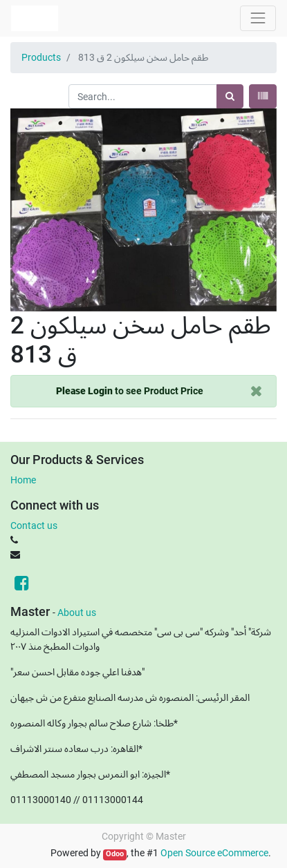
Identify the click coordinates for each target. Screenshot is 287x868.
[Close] (256, 391)
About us (77, 613)
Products (41, 57)
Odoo (115, 854)
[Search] (230, 96)
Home (23, 480)
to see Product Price (130, 391)
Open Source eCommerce (214, 853)
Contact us (34, 525)
